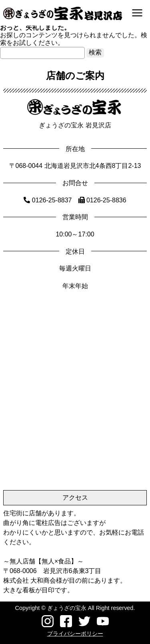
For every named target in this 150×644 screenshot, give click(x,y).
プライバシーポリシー (75, 634)
